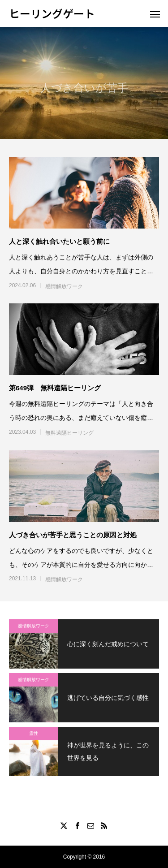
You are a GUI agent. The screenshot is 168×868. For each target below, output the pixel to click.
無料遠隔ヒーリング (69, 433)
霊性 (34, 733)
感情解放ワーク (64, 286)
